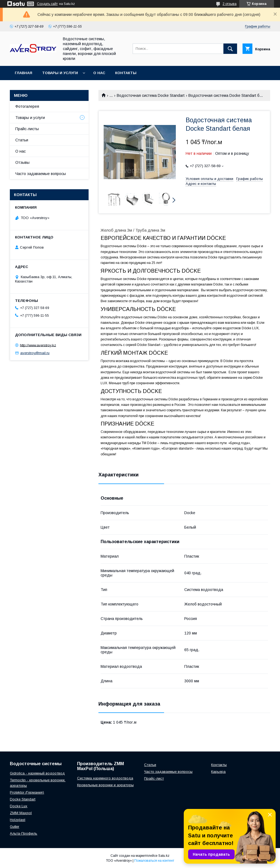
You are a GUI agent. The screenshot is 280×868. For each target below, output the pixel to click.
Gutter (14, 827)
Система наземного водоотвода (105, 778)
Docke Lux (19, 806)
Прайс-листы (27, 129)
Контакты (126, 73)
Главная (24, 73)
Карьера (218, 772)
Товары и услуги (60, 73)
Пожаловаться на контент (154, 861)
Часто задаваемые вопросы (41, 174)
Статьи (22, 140)
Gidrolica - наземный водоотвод (37, 773)
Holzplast (17, 820)
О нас (99, 73)
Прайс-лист (154, 778)
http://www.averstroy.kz (38, 345)
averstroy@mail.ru (35, 353)
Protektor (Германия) (27, 792)
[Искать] (230, 49)
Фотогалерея (27, 106)
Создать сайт (47, 4)
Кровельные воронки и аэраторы (105, 785)
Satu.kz (164, 856)
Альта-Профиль (24, 833)
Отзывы (22, 162)
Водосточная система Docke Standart (151, 95)
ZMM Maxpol (21, 813)
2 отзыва (230, 4)
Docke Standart (23, 799)
